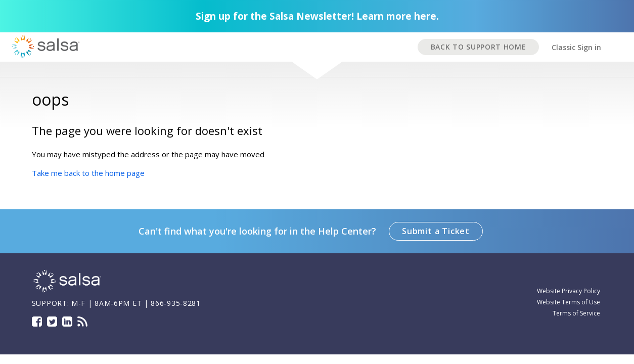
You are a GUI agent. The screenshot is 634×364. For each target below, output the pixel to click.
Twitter (52, 322)
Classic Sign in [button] (576, 47)
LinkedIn (67, 322)
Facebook (37, 322)
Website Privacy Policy (569, 291)
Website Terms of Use (569, 302)
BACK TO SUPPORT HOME (479, 47)
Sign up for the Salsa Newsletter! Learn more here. (317, 16)
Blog (82, 322)
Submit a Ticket (436, 231)
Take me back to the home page (88, 173)
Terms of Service (576, 313)
